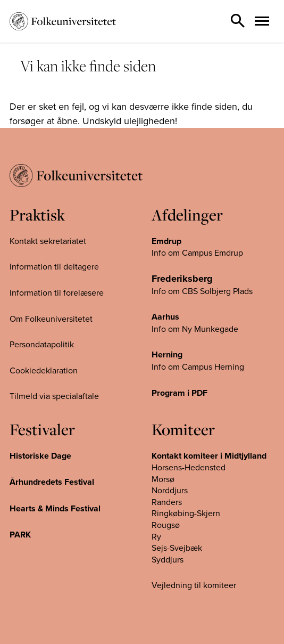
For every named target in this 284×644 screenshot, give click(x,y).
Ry (156, 536)
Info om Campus (183, 366)
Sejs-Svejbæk (177, 548)
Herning (167, 354)
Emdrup (166, 241)
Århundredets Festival (52, 482)
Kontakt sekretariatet (48, 241)
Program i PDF (179, 393)
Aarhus (165, 317)
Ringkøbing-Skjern (186, 513)
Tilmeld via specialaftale (54, 396)
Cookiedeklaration (44, 370)
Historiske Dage (40, 456)
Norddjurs (170, 490)
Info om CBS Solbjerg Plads (202, 291)
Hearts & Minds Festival (55, 508)
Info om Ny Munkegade (195, 329)
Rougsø (166, 525)
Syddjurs (168, 559)
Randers (167, 502)
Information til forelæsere (57, 292)
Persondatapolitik (42, 344)
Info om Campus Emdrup (197, 252)
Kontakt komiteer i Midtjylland (209, 456)
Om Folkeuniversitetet (51, 319)
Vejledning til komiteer (194, 585)
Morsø (163, 479)
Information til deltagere (54, 266)
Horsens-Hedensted (189, 467)
